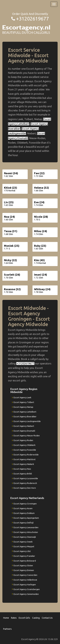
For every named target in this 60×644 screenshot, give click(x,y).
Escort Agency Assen (23, 508)
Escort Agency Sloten (23, 565)
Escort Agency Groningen (25, 504)
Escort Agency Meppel (24, 546)
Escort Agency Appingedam (26, 518)
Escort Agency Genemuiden (26, 594)
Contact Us (47, 618)
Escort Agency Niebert (24, 426)
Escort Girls (24, 618)
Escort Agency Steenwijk (25, 537)
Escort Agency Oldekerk (24, 445)
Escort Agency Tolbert (24, 402)
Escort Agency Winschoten (26, 532)
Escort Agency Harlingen (25, 585)
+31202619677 (32, 19)
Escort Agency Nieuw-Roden (27, 436)
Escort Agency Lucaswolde (26, 478)
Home (6, 618)
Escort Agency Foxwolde (25, 450)
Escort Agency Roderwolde (26, 455)
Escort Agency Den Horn (25, 488)
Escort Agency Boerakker (25, 416)
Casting (36, 618)
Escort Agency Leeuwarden (26, 527)
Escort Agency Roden (23, 440)
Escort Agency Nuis (22, 469)
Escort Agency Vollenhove (25, 580)
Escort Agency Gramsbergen (27, 589)
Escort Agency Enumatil (24, 431)
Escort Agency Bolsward (25, 561)
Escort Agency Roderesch (25, 483)
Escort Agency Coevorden (25, 575)
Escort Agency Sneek (23, 542)
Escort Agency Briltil (23, 474)
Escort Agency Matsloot (25, 459)
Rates (14, 618)
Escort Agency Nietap (23, 407)
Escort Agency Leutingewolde (27, 421)
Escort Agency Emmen (24, 570)
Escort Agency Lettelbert (25, 412)
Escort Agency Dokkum (24, 513)
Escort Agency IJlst (22, 551)
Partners (7, 629)
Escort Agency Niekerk (24, 464)
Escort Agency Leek (22, 397)
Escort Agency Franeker (24, 556)
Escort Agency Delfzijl (24, 523)
